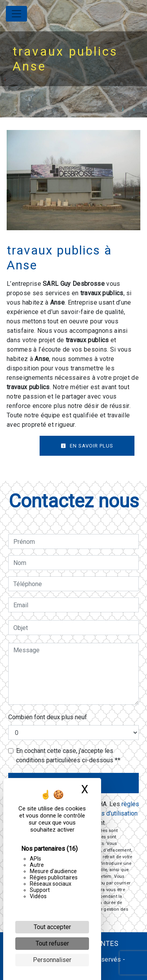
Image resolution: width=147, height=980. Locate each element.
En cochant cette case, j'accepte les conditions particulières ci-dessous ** (68, 755)
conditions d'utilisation (107, 813)
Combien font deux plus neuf (48, 717)
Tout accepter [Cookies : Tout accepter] (52, 927)
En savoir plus (87, 446)
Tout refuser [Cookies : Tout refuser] (52, 943)
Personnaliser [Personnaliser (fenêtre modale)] (52, 960)
